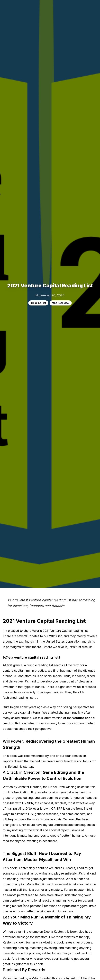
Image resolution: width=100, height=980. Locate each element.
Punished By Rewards (24, 970)
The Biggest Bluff (20, 853)
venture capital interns (24, 712)
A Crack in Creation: (22, 772)
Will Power (13, 741)
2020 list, (56, 636)
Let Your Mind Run (21, 917)
